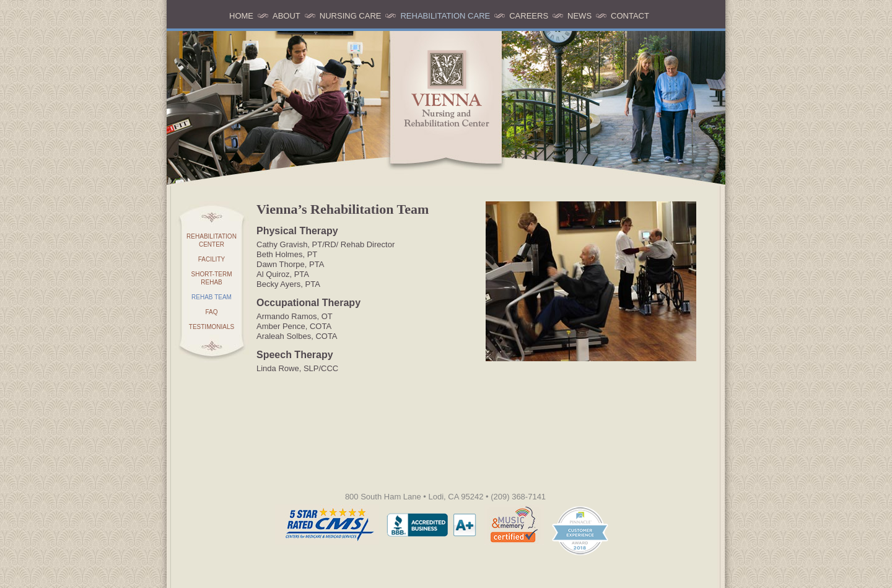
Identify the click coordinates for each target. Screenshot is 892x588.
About (286, 16)
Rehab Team (212, 297)
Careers (529, 16)
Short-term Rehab (212, 278)
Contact (630, 16)
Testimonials (212, 327)
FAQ (211, 312)
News (579, 16)
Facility (212, 259)
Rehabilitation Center (212, 240)
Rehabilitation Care (445, 16)
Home (241, 16)
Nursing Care (351, 16)
